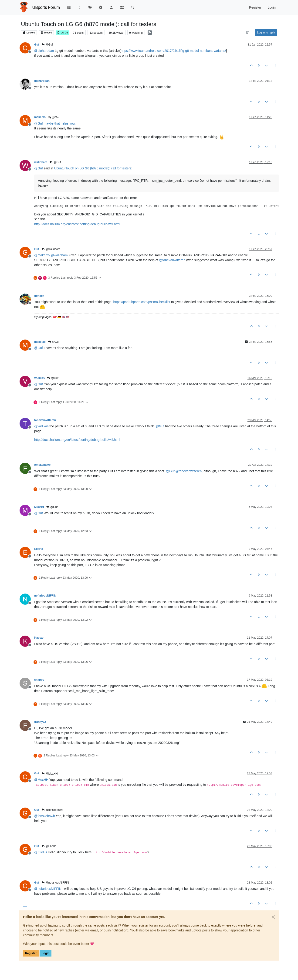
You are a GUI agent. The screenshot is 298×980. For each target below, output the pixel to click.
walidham (41, 162)
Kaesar (39, 638)
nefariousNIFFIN (45, 596)
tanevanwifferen (45, 420)
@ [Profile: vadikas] (41, 426)
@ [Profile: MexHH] (41, 780)
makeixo (40, 117)
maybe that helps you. (60, 123)
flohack (39, 296)
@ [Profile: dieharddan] (44, 51)
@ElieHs (49, 846)
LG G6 (62, 33)
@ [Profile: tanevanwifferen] (172, 260)
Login (46, 953)
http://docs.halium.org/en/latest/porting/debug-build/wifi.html (77, 224)
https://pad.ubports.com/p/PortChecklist (142, 302)
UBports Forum (46, 7)
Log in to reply (266, 33)
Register (31, 953)
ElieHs (39, 549)
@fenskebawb (52, 810)
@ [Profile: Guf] (39, 123)
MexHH (39, 507)
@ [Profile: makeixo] (42, 255)
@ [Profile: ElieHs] (41, 852)
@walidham (51, 249)
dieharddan (42, 81)
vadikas (39, 378)
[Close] (273, 917)
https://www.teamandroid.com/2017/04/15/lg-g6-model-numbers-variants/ (173, 51)
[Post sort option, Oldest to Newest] (247, 33)
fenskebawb (42, 465)
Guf (37, 45)
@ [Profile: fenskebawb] (45, 816)
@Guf (47, 45)
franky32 (40, 722)
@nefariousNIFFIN (55, 883)
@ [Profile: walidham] (59, 255)
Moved (46, 33)
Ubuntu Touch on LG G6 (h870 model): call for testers (93, 168)
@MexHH (49, 774)
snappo (39, 680)
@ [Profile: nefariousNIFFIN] (48, 889)
